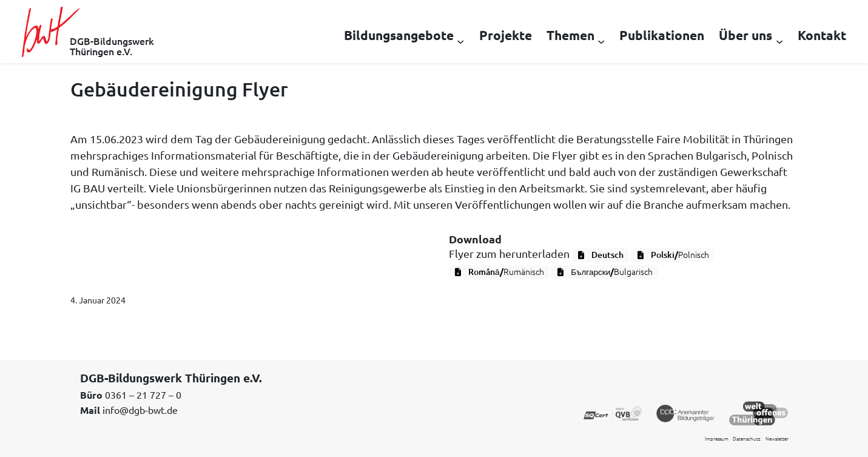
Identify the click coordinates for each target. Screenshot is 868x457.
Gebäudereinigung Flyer (179, 89)
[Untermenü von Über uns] (779, 41)
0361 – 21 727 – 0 (143, 394)
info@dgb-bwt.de (140, 410)
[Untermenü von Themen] (601, 41)
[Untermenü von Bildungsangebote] (460, 41)
